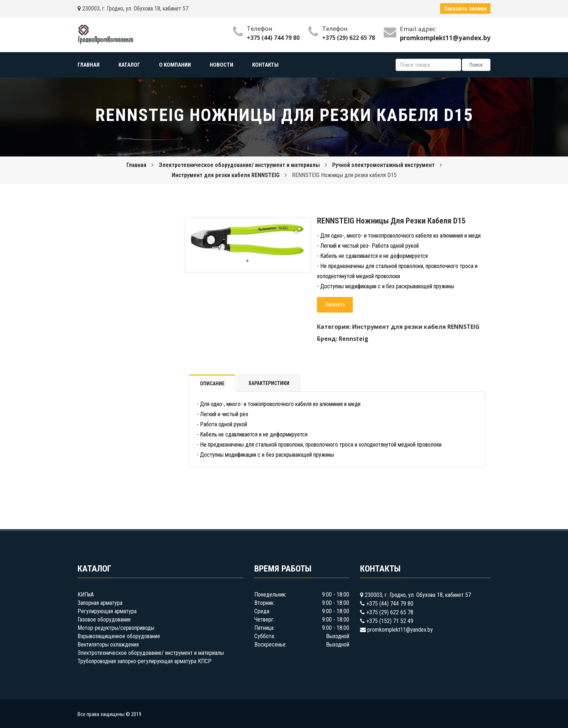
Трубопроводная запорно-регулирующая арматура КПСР (145, 661)
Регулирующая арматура (107, 611)
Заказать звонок (465, 9)
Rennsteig (354, 339)
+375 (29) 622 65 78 (348, 38)
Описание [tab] (212, 384)
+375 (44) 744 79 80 (273, 38)
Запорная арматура (100, 603)
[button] (298, 230)
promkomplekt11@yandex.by (400, 630)
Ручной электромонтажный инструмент (383, 165)
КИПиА (86, 595)
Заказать (335, 304)
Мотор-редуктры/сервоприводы (116, 628)
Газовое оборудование (104, 620)
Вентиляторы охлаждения (108, 645)
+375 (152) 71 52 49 (390, 621)
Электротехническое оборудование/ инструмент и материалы (239, 165)
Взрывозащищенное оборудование (119, 636)
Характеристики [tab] (269, 383)
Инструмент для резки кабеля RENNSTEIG (226, 175)
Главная (136, 165)
